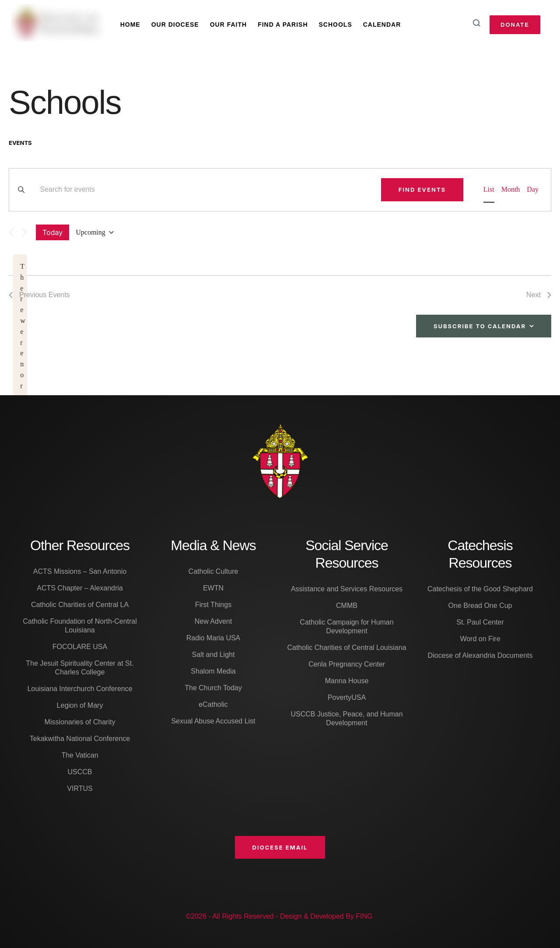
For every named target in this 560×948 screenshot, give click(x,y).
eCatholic (213, 704)
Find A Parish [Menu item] (283, 25)
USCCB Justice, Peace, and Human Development (346, 718)
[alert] (20, 386)
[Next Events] (25, 232)
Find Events (422, 190)
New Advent (213, 621)
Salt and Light (213, 655)
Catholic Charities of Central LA (80, 605)
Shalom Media (213, 671)
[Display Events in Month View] (511, 190)
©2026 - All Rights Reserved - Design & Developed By (271, 916)
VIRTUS (80, 788)
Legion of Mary (80, 705)
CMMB (347, 606)
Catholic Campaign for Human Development (346, 627)
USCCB (80, 772)
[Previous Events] (11, 232)
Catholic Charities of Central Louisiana (346, 648)
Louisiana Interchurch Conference (80, 689)
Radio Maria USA (213, 638)
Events (20, 143)
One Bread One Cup (480, 606)
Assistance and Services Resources (347, 589)
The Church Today (213, 688)
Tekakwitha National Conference (80, 739)
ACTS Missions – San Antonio (80, 571)
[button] (280, 847)
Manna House (347, 681)
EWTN (213, 588)
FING (364, 916)
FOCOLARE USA (80, 647)
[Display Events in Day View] (533, 190)
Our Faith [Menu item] (228, 25)
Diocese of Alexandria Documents (480, 655)
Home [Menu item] (130, 25)
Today (52, 232)
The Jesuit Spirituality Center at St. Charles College (80, 668)
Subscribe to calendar (480, 326)
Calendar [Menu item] (382, 25)
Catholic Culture (213, 571)
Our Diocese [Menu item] (175, 25)
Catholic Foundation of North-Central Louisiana (80, 626)
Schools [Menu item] (336, 25)
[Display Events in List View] (489, 190)
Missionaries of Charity (80, 722)
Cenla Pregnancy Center (347, 664)
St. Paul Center (480, 622)
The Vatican (80, 755)
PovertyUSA (347, 697)
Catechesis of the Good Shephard (480, 589)
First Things (213, 605)
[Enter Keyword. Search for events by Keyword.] (205, 190)
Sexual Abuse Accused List (213, 721)
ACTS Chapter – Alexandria (80, 588)
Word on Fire (480, 639)
